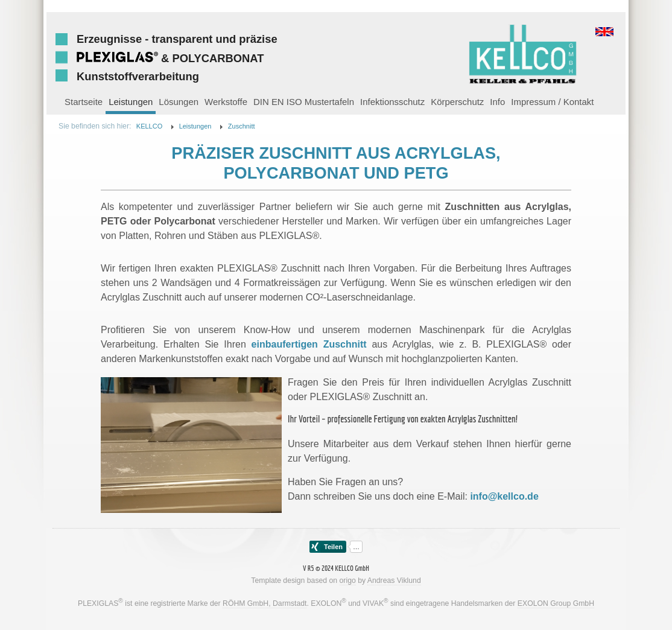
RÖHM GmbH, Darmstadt (265, 603)
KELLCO (149, 126)
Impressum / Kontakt (552, 102)
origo (348, 581)
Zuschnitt (242, 126)
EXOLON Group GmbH (556, 603)
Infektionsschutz (392, 102)
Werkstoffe (226, 102)
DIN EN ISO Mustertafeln (304, 102)
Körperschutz (457, 102)
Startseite (84, 102)
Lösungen (179, 102)
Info (497, 102)
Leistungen (131, 102)
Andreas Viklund (394, 581)
